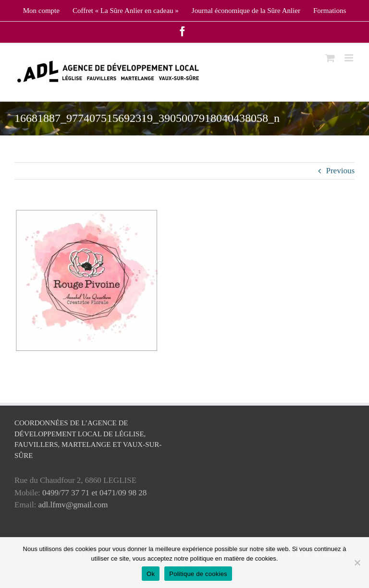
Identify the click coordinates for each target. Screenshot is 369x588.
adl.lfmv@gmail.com (73, 505)
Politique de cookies (198, 574)
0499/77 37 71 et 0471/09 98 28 (94, 493)
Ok (151, 574)
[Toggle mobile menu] (350, 58)
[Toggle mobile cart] (330, 58)
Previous (341, 171)
